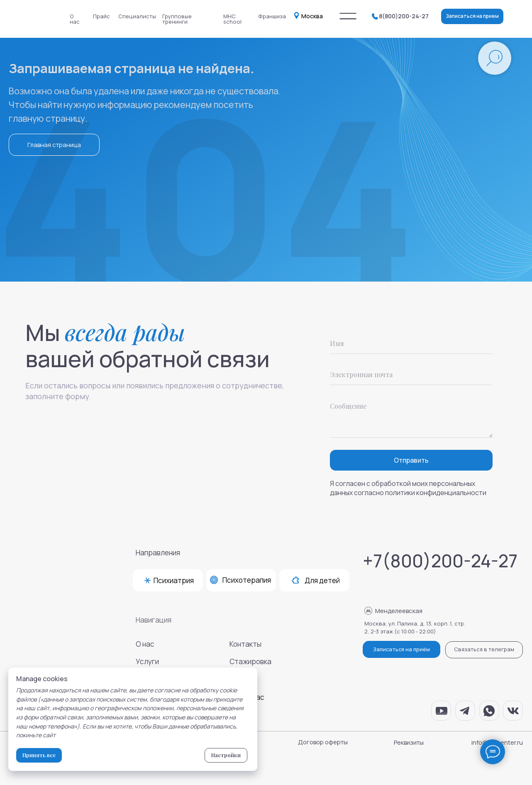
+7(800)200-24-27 (440, 561)
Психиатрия (174, 580)
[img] (348, 16)
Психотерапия (247, 580)
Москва (312, 16)
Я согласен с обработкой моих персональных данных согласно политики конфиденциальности (408, 488)
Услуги (147, 661)
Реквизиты (409, 742)
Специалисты (137, 16)
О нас (75, 19)
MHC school (232, 19)
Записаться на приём (401, 649)
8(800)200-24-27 (404, 16)
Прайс (101, 16)
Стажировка (250, 661)
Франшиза (272, 16)
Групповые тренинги (177, 19)
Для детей (322, 580)
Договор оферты (323, 742)
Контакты (245, 644)
